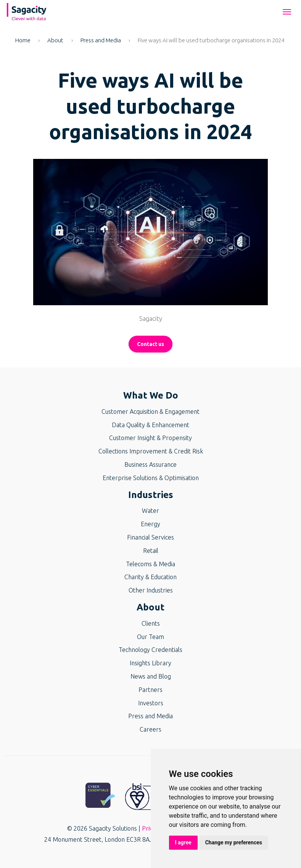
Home (23, 40)
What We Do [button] (151, 395)
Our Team (150, 637)
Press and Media (101, 40)
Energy (150, 524)
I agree (183, 842)
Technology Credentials (150, 650)
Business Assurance (150, 464)
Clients (151, 623)
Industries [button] (151, 495)
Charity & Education (150, 577)
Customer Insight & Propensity (150, 438)
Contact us (150, 344)
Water (150, 511)
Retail (151, 551)
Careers (150, 729)
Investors (151, 703)
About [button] (150, 607)
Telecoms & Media (150, 564)
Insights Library (150, 663)
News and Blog (151, 676)
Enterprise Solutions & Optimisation (151, 478)
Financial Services (150, 537)
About (55, 40)
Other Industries (151, 590)
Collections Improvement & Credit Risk (151, 451)
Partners (150, 690)
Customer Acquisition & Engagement (150, 412)
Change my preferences (234, 842)
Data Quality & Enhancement (150, 425)
